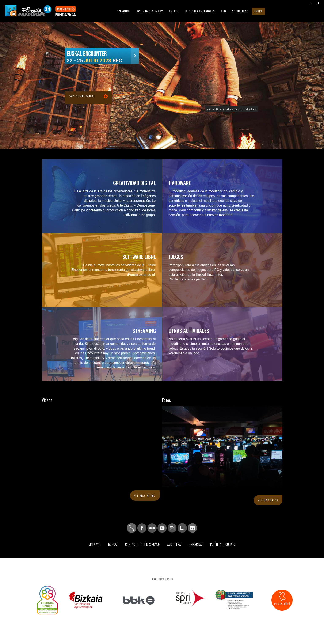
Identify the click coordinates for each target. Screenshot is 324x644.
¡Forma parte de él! (141, 275)
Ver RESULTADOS (82, 96)
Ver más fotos (268, 500)
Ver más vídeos (145, 496)
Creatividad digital (134, 183)
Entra (258, 11)
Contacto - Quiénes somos (143, 544)
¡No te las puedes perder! (188, 279)
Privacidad (196, 544)
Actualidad (240, 11)
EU (311, 3)
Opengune (123, 11)
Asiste (174, 11)
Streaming (144, 330)
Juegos (176, 257)
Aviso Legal (175, 544)
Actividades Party (150, 11)
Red (224, 11)
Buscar (113, 544)
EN (318, 3)
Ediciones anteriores (200, 11)
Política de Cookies (223, 544)
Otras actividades (189, 330)
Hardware (180, 183)
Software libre (139, 257)
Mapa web (95, 544)
